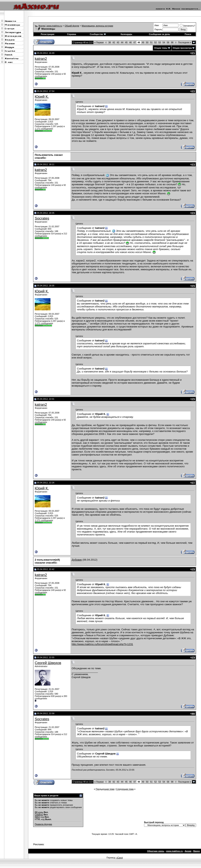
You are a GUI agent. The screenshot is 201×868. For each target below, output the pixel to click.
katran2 (41, 59)
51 (151, 42)
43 (118, 42)
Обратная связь (156, 851)
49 (143, 42)
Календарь (127, 34)
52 (155, 42)
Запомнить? (187, 26)
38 (110, 42)
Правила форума (43, 824)
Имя (157, 25)
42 (114, 42)
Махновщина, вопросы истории (97, 26)
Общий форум (72, 26)
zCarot (120, 858)
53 (160, 42)
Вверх (197, 851)
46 (130, 42)
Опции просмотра (182, 48)
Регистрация (48, 34)
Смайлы (39, 815)
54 (164, 42)
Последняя (185, 42)
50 (147, 42)
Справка (71, 34)
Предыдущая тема (105, 789)
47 (135, 42)
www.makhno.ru (174, 851)
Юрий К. (42, 97)
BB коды (39, 812)
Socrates (42, 218)
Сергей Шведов (48, 663)
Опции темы (161, 48)
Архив (188, 851)
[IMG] (37, 817)
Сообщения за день (159, 34)
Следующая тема (125, 789)
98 (172, 42)
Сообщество (98, 34)
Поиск (188, 34)
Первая (99, 42)
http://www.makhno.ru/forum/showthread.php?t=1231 (102, 644)
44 (122, 42)
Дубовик (77, 560)
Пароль (158, 29)
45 (126, 42)
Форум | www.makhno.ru (50, 26)
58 (168, 42)
